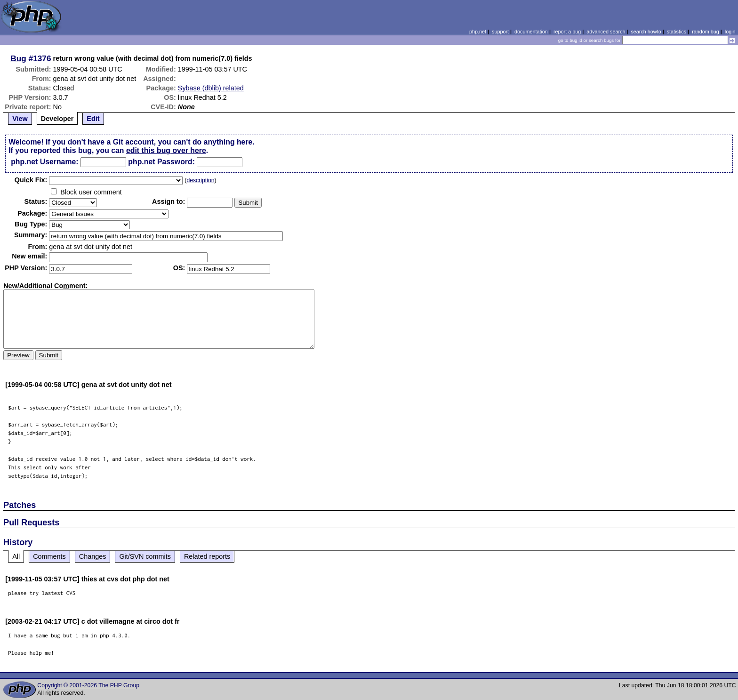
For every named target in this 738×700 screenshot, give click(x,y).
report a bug (567, 32)
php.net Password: (161, 162)
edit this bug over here (166, 150)
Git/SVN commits (145, 556)
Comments (49, 556)
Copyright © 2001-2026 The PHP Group (88, 685)
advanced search (606, 32)
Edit (93, 119)
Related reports (207, 556)
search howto (646, 32)
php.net (478, 32)
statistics (677, 32)
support (500, 32)
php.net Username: (44, 162)
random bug (706, 32)
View (20, 119)
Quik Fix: (31, 180)
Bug (18, 58)
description (200, 180)
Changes (93, 556)
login (730, 32)
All (16, 556)
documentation (531, 32)
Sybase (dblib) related (211, 88)
